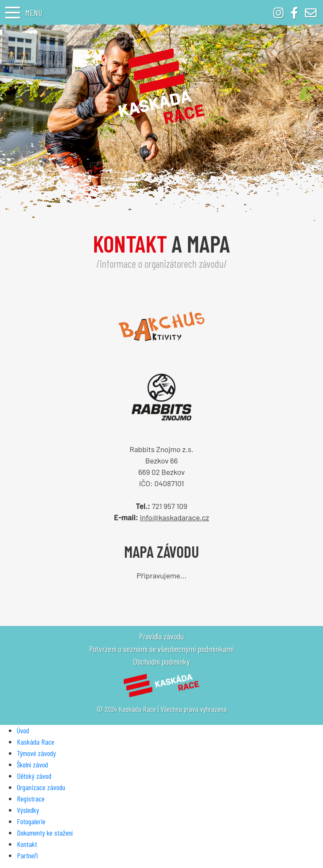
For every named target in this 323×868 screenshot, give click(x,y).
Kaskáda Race (36, 742)
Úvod (23, 730)
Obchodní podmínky (161, 661)
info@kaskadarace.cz (174, 517)
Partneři (27, 855)
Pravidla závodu (161, 636)
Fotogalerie (31, 821)
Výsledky (28, 810)
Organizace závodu (41, 787)
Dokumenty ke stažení (45, 833)
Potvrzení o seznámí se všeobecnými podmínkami (161, 649)
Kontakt (27, 844)
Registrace (31, 799)
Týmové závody (36, 753)
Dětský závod (34, 776)
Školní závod (32, 764)
